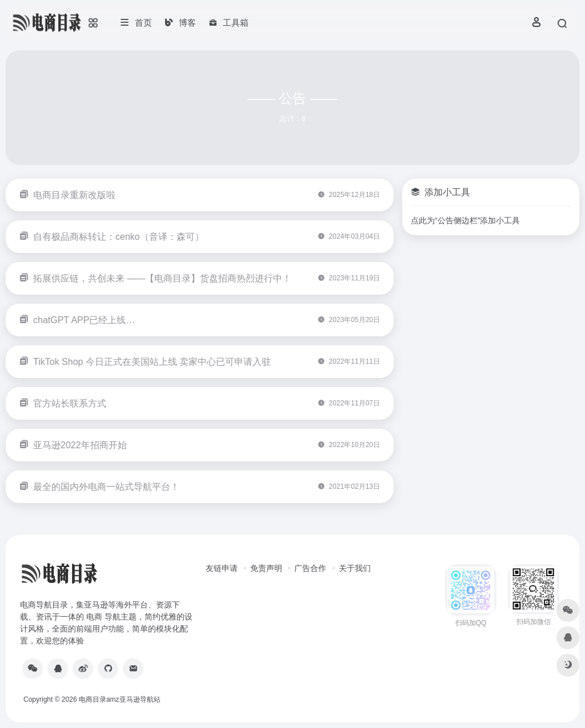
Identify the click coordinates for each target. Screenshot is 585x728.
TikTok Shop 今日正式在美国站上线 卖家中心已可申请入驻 (152, 362)
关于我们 (355, 568)
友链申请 (222, 568)
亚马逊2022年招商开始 (80, 445)
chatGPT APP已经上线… (84, 320)
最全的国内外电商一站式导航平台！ (106, 487)
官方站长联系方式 (70, 403)
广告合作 (310, 568)
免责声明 (266, 568)
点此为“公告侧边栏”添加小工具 (465, 220)
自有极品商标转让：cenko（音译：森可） (119, 237)
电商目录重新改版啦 (74, 195)
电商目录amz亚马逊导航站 (120, 699)
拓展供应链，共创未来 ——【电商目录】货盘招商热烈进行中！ (162, 278)
